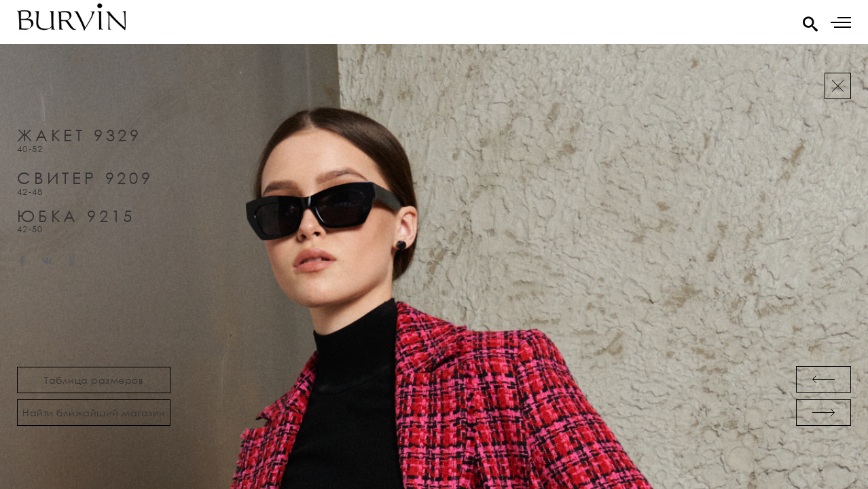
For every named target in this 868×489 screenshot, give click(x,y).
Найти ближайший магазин (94, 413)
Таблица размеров (94, 380)
